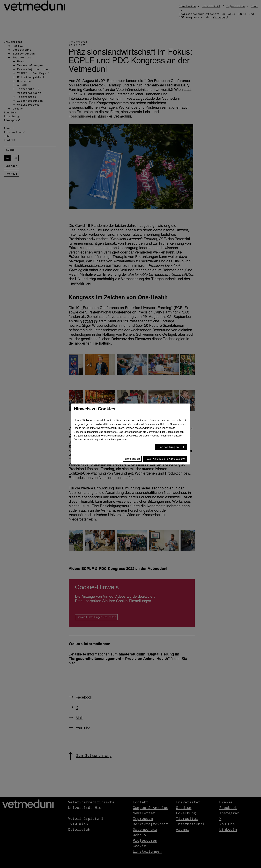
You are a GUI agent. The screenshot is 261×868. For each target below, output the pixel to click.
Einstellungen (168, 447)
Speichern (132, 459)
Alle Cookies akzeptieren (165, 459)
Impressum (120, 439)
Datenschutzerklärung (86, 439)
